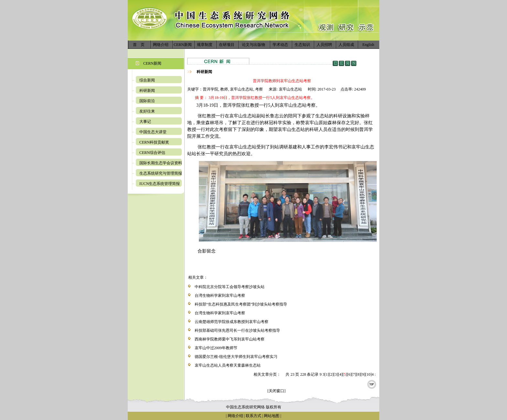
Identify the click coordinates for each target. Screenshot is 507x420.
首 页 (139, 45)
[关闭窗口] (276, 391)
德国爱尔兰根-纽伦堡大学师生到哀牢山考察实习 (236, 357)
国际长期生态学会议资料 (161, 163)
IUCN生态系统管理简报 (160, 184)
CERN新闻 (183, 45)
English (368, 45)
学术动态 (280, 45)
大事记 (145, 122)
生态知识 (302, 45)
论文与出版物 (253, 45)
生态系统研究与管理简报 (161, 173)
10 (368, 374)
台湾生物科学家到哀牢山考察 (220, 296)
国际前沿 (147, 101)
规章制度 (205, 45)
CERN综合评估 (152, 153)
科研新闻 (147, 91)
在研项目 (227, 45)
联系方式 (253, 416)
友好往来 (147, 111)
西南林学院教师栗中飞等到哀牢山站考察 (230, 339)
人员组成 (346, 45)
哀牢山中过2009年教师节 (216, 348)
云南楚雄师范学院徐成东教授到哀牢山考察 (232, 322)
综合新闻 (147, 80)
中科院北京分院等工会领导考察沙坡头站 (230, 287)
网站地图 (272, 416)
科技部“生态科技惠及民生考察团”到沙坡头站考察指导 (241, 304)
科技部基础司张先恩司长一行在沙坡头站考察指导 (237, 330)
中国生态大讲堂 (153, 132)
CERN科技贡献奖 (154, 142)
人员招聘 (324, 45)
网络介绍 (161, 45)
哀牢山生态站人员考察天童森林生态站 (228, 365)
